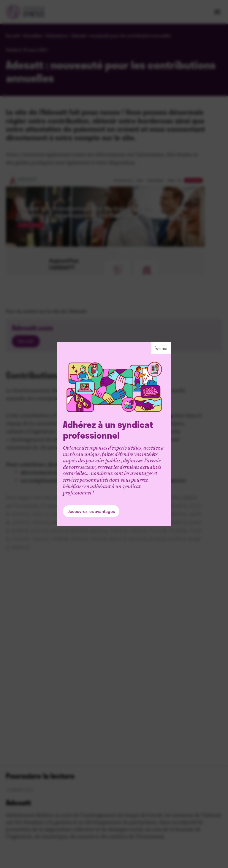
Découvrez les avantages (91, 511)
